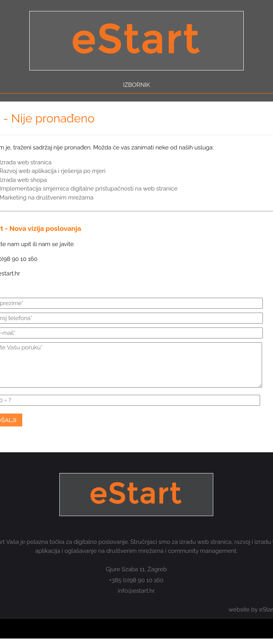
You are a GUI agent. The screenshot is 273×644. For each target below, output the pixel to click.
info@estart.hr (136, 591)
